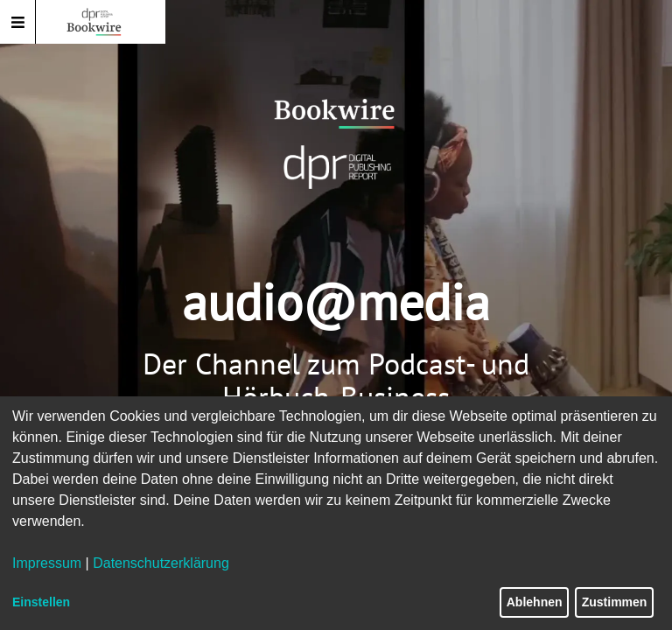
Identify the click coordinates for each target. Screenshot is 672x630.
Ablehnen (535, 602)
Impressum (47, 563)
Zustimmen (615, 602)
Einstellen (41, 602)
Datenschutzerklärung (161, 563)
